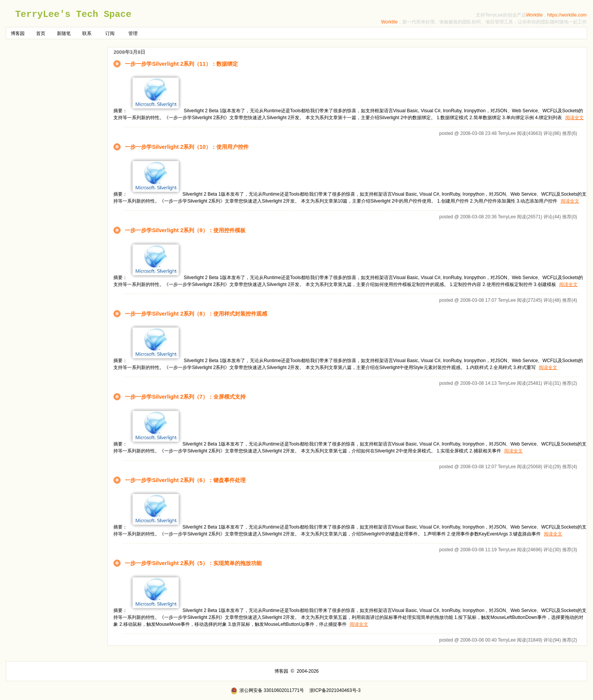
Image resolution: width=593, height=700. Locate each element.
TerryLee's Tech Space (73, 14)
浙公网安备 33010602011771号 (267, 690)
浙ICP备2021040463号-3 (335, 690)
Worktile (534, 15)
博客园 (18, 33)
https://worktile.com (567, 15)
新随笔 (64, 33)
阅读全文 (575, 118)
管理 (133, 33)
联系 (87, 33)
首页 (41, 33)
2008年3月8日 (129, 52)
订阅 (110, 33)
